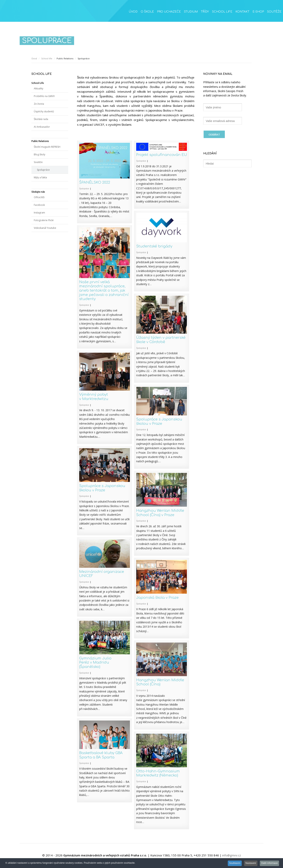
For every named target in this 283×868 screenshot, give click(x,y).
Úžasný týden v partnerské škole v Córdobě (161, 340)
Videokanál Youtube (45, 228)
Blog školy (40, 154)
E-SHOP (258, 12)
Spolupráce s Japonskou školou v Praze (159, 421)
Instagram (39, 213)
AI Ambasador (42, 127)
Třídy (205, 12)
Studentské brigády (154, 246)
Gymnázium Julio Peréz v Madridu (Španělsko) (95, 662)
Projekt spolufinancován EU (162, 155)
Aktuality (39, 88)
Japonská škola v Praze (157, 598)
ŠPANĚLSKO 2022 (95, 182)
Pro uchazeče (169, 12)
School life (222, 12)
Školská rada (41, 119)
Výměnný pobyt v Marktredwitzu (94, 397)
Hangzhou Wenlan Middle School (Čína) (160, 682)
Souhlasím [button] (233, 863)
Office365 (39, 197)
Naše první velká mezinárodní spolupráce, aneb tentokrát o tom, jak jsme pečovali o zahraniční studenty (104, 290)
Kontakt (242, 12)
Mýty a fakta (40, 177)
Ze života (39, 104)
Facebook (39, 205)
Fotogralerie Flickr (44, 220)
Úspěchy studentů (44, 111)
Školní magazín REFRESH (47, 147)
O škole (147, 12)
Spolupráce (84, 189)
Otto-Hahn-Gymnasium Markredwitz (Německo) (158, 773)
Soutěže (274, 12)
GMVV (33, 13)
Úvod (133, 12)
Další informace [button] (269, 863)
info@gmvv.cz (232, 855)
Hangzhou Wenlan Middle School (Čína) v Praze (160, 513)
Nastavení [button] (250, 863)
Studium (191, 12)
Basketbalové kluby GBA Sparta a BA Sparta (101, 755)
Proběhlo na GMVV (44, 96)
